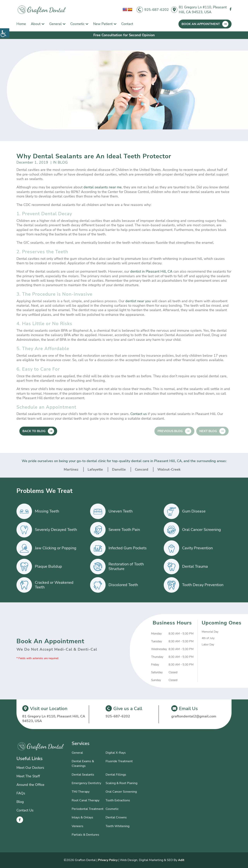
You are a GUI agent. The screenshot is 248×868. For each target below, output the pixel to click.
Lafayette (95, 469)
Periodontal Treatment (88, 809)
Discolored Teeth (123, 585)
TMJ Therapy (81, 792)
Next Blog (208, 431)
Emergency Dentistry (86, 783)
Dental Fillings (116, 775)
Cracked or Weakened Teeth (54, 585)
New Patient (103, 24)
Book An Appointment (201, 24)
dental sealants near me (103, 187)
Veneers (77, 826)
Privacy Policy (108, 860)
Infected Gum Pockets (128, 548)
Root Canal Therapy (86, 800)
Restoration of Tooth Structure (126, 566)
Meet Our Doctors (30, 768)
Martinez (71, 469)
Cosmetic (77, 24)
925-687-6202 (157, 10)
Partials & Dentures (85, 835)
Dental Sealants (83, 775)
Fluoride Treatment (119, 761)
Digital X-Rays (116, 753)
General (55, 24)
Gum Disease (194, 511)
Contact (127, 24)
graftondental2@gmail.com (194, 716)
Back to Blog (34, 431)
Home (21, 24)
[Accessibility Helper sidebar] (5, 33)
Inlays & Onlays (82, 817)
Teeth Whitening (118, 826)
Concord (142, 469)
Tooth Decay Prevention (203, 585)
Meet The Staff (28, 776)
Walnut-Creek (169, 469)
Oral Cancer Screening (201, 530)
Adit (181, 860)
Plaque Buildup (48, 566)
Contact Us (25, 810)
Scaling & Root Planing (121, 783)
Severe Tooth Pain (124, 530)
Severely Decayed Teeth (56, 530)
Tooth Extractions (118, 800)
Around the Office (30, 785)
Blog (20, 802)
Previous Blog (170, 431)
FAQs (21, 793)
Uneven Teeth (121, 511)
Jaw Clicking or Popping (56, 548)
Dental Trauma (195, 566)
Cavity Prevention (197, 548)
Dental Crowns (116, 817)
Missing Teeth (47, 511)
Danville (119, 469)
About (36, 24)
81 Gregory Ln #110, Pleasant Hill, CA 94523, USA (203, 10)
